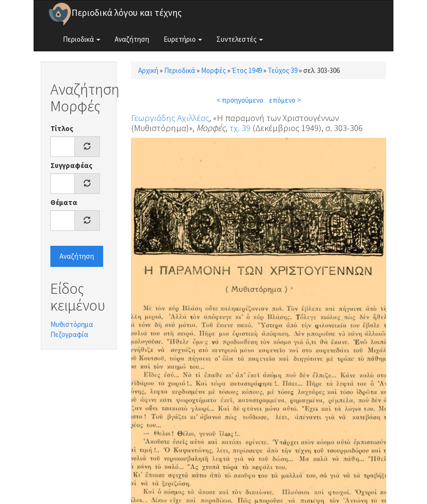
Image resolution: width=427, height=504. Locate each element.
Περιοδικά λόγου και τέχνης (127, 12)
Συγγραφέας (71, 165)
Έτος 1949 (247, 70)
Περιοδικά (82, 39)
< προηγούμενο (240, 100)
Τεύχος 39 (283, 70)
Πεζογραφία (69, 334)
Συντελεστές (240, 39)
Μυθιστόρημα (72, 324)
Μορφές (213, 70)
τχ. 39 (240, 128)
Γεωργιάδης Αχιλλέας (170, 118)
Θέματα (64, 202)
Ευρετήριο (183, 39)
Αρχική (148, 70)
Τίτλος (62, 128)
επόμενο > (285, 100)
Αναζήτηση (132, 39)
